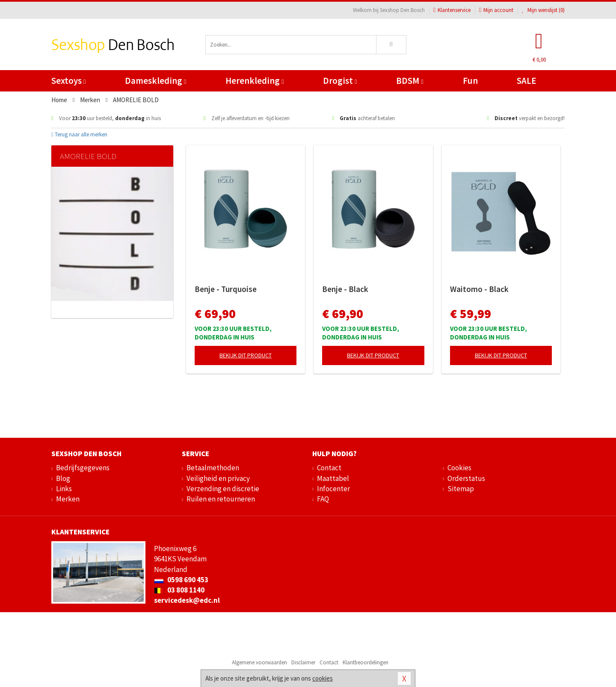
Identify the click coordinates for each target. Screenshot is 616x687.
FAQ (323, 499)
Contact (329, 468)
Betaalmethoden (213, 468)
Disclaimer (303, 662)
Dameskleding (155, 81)
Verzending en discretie (223, 489)
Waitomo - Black (479, 289)
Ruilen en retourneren (221, 499)
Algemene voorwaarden (259, 662)
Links (64, 489)
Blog (63, 478)
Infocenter (333, 489)
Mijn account (496, 10)
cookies (323, 678)
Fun (470, 81)
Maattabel (333, 478)
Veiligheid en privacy (218, 478)
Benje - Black (345, 289)
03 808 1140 (179, 590)
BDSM (410, 81)
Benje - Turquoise (226, 289)
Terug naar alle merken (79, 134)
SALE (527, 81)
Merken (68, 499)
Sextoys (68, 81)
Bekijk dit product (246, 355)
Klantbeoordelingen (366, 662)
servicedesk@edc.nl (187, 600)
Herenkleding (255, 81)
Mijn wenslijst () (543, 10)
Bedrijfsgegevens (83, 468)
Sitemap (461, 489)
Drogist (340, 81)
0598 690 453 (181, 580)
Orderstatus (466, 478)
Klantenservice (452, 10)
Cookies (459, 468)
